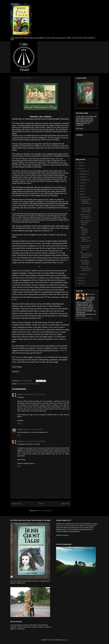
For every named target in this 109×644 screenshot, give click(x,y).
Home (41, 504)
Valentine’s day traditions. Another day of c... (85, 240)
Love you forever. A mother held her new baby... (86, 210)
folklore (19, 384)
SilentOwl (20, 394)
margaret (20, 429)
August (83, 183)
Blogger (65, 640)
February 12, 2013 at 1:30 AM (36, 394)
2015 (80, 163)
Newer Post (16, 504)
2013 (80, 169)
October (83, 177)
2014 (80, 166)
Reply (19, 423)
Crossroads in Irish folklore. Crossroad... (85, 262)
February (83, 197)
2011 (80, 281)
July (82, 186)
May (82, 191)
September (84, 180)
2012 (80, 278)
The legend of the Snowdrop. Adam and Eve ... (86, 202)
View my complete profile (84, 318)
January (83, 274)
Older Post (65, 504)
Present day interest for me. (31, 384)
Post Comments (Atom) (45, 511)
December (84, 171)
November (84, 174)
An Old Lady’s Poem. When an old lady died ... (86, 269)
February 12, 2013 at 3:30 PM (36, 441)
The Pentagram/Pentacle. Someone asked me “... (86, 255)
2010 (80, 283)
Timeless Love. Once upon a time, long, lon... (86, 216)
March (82, 194)
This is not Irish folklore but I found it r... (85, 247)
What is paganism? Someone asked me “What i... (84, 231)
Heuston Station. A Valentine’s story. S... (86, 223)
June (82, 188)
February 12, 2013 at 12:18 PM (33, 429)
